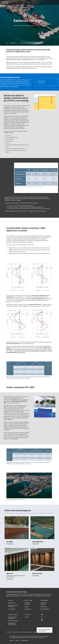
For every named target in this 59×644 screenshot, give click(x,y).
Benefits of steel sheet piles (13, 606)
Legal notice (36, 632)
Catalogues (28, 609)
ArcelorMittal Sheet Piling (5, 2)
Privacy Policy (16, 632)
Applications (12, 603)
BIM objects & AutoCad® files (12, 624)
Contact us (28, 615)
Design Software (13, 615)
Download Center (13, 621)
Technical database (27, 604)
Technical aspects (25, 43)
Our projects (12, 609)
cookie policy (42, 638)
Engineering (13, 43)
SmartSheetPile (45, 609)
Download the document (42, 82)
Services (27, 607)
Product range (28, 600)
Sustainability (44, 600)
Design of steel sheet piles (12, 618)
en (46, 2)
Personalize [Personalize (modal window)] (25, 640)
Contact (9, 632)
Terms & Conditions (26, 632)
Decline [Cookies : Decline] (17, 640)
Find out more (10, 544)
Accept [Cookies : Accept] (11, 640)
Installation (44, 607)
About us (11, 600)
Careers (27, 617)
